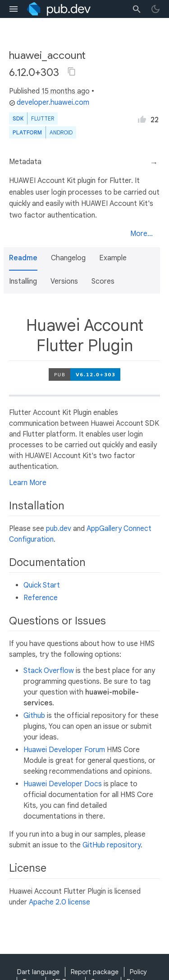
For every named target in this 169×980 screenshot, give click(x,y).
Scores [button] (103, 281)
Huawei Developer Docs (63, 784)
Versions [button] (64, 281)
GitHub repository (112, 845)
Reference (41, 598)
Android (61, 132)
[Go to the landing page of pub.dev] (59, 9)
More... (142, 234)
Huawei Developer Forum (64, 750)
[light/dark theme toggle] (155, 9)
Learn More (28, 483)
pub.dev (59, 529)
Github (34, 716)
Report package (95, 972)
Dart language (38, 972)
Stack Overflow (49, 671)
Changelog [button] (68, 258)
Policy (138, 972)
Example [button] (113, 258)
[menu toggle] (14, 9)
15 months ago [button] (66, 91)
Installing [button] (23, 281)
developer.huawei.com (49, 102)
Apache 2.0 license (59, 902)
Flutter (43, 118)
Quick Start (42, 585)
